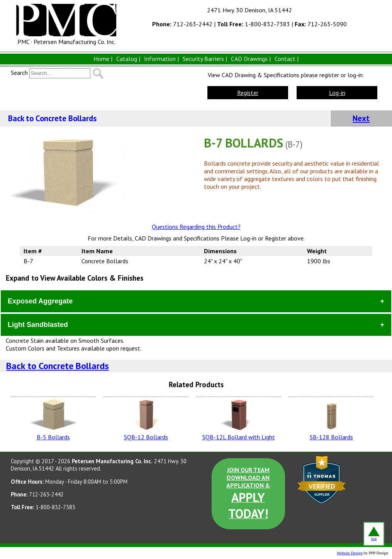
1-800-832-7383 (254, 24)
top (374, 534)
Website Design (350, 553)
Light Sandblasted (38, 325)
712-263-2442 (182, 24)
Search (19, 73)
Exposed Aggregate (40, 301)
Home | (103, 59)
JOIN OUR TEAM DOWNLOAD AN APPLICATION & (248, 494)
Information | (161, 59)
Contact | (287, 59)
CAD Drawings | (251, 59)
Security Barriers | (205, 59)
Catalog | (128, 59)
